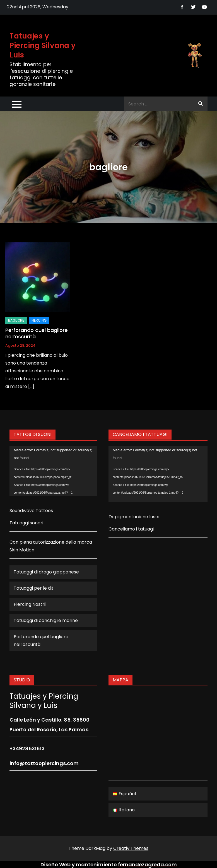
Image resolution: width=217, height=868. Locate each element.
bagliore (16, 320)
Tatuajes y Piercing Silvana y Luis (43, 45)
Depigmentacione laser (134, 517)
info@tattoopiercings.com (44, 763)
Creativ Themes (131, 848)
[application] (53, 471)
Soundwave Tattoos (31, 511)
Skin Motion (22, 550)
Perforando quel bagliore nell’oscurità (37, 333)
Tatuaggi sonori (26, 523)
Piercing (39, 320)
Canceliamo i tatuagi (131, 529)
